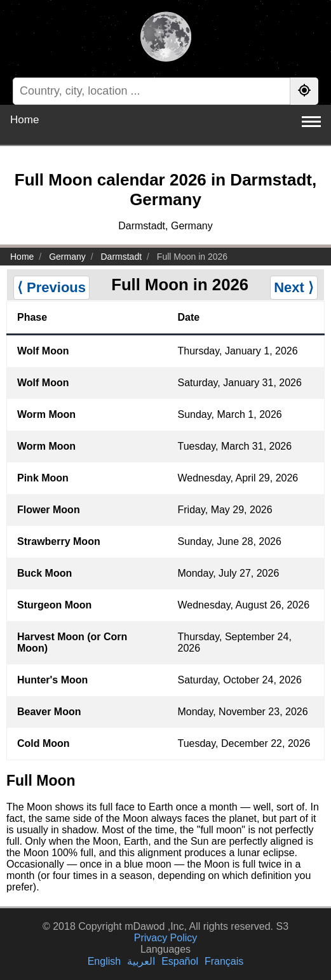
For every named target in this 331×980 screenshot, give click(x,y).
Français (224, 961)
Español (180, 961)
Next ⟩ (294, 287)
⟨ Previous (51, 287)
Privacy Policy (166, 938)
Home (24, 120)
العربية (141, 961)
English (104, 961)
